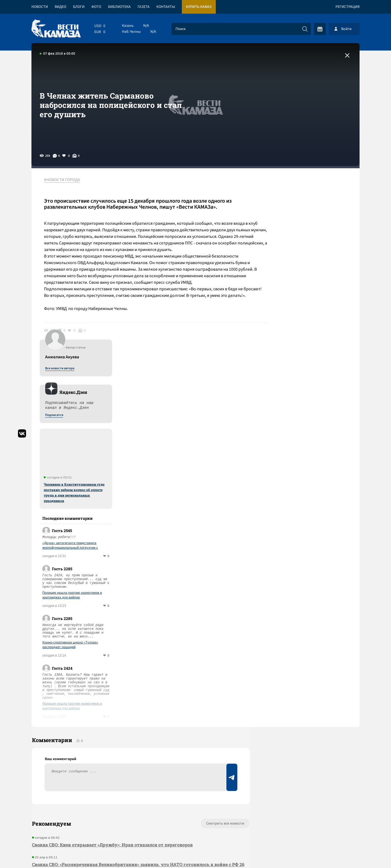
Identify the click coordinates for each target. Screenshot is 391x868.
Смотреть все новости (212, 643)
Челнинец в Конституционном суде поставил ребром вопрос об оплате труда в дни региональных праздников (313, 310)
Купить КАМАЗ (199, 7)
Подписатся (293, 233)
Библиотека (119, 7)
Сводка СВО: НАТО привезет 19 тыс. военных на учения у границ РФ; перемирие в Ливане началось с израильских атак (132, 715)
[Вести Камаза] (56, 29)
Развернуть (196, 832)
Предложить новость (305, 661)
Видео (60, 7)
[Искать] (305, 29)
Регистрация (348, 7)
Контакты (166, 7)
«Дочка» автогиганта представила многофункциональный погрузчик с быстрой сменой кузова (309, 363)
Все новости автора (299, 186)
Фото (96, 7)
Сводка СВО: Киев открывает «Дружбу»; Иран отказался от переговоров (112, 664)
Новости (40, 7)
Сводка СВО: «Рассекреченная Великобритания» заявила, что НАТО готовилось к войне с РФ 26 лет (131, 688)
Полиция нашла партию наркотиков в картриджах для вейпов (311, 413)
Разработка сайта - (339, 853)
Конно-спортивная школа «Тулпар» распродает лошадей (310, 462)
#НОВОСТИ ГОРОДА (63, 180)
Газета (144, 7)
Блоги (79, 7)
